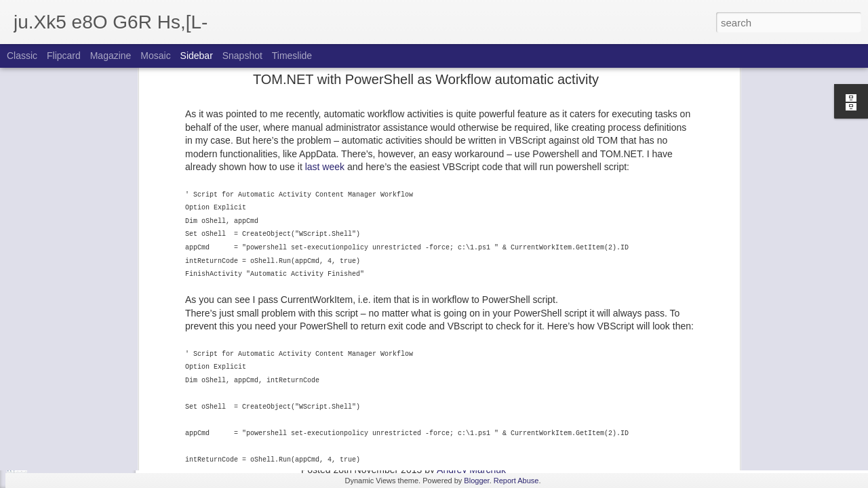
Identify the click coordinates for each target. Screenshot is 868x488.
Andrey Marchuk (471, 470)
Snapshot (242, 56)
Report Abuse (516, 481)
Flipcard (64, 56)
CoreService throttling (72, 296)
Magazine (111, 56)
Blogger (476, 481)
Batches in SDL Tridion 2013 (85, 388)
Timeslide (292, 56)
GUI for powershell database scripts (98, 235)
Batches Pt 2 (56, 357)
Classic (22, 56)
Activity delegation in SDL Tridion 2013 (103, 449)
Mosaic (155, 56)
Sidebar (197, 56)
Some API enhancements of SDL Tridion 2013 (116, 418)
